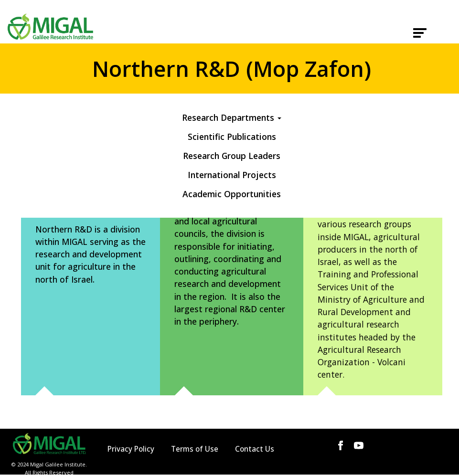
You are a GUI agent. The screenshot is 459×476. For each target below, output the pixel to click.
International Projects (232, 175)
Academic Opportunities (232, 194)
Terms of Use (195, 449)
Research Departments (232, 117)
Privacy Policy (131, 449)
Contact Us (255, 449)
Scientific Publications (232, 137)
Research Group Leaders (232, 156)
